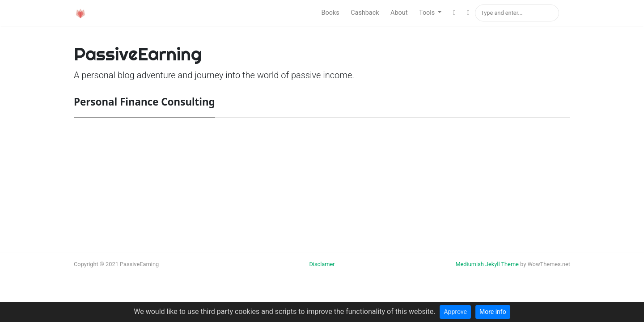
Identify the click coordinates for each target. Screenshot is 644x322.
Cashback (365, 13)
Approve (455, 312)
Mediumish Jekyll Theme (487, 264)
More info (493, 312)
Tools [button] (428, 13)
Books (330, 13)
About (399, 13)
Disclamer (322, 264)
